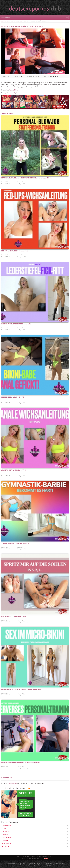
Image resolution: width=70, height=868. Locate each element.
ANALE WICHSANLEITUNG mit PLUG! (14, 470)
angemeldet (13, 783)
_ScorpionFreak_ (7, 837)
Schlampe (19, 93)
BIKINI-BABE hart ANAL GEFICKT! (13, 397)
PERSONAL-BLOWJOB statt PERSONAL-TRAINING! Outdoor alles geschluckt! (27, 178)
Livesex (23, 858)
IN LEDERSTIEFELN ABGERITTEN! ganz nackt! (16, 324)
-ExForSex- (5, 846)
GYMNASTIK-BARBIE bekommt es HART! (15, 543)
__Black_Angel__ (7, 826)
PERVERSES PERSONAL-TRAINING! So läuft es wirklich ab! (20, 762)
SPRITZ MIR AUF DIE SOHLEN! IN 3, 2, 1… (15, 616)
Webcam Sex (36, 858)
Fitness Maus (19, 21)
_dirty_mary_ (6, 832)
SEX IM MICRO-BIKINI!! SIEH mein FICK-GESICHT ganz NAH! (21, 689)
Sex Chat (29, 858)
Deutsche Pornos (6, 21)
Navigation (6, 17)
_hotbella (5, 834)
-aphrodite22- (7, 843)
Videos (13, 21)
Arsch (13, 93)
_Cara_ (4, 829)
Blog (41, 858)
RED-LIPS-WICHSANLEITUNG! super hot (15, 251)
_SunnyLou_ (6, 840)
